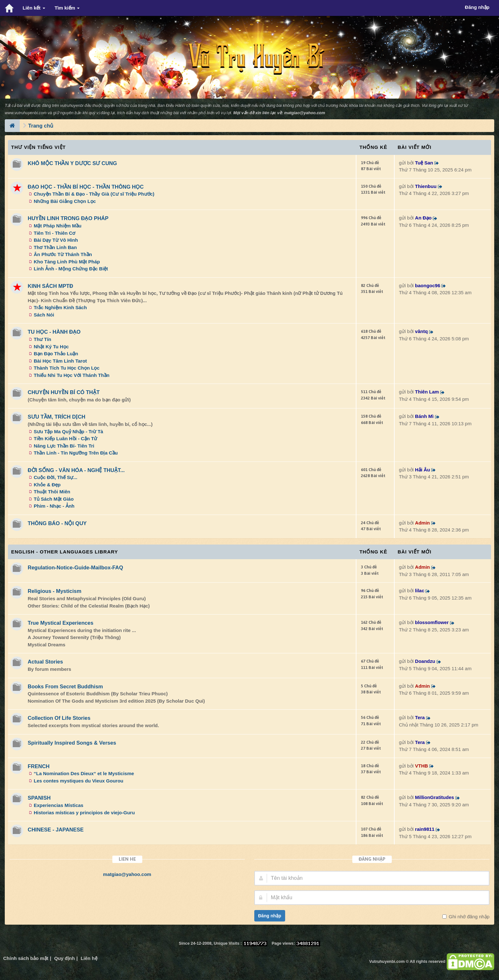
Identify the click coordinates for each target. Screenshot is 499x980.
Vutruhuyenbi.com (387, 961)
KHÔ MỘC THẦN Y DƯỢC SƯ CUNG (72, 163)
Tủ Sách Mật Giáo (54, 499)
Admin (422, 523)
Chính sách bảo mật (26, 958)
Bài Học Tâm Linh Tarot (60, 361)
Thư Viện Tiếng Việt (39, 147)
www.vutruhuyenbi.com (26, 113)
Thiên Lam (427, 392)
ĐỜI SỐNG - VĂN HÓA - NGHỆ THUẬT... (76, 470)
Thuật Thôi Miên (52, 492)
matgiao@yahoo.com (305, 113)
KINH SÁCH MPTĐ (50, 286)
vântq (421, 331)
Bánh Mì (424, 416)
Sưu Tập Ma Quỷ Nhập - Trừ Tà (68, 431)
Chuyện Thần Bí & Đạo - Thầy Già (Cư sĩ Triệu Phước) (94, 194)
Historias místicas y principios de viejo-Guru (84, 813)
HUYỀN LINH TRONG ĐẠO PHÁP (68, 218)
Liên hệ (89, 958)
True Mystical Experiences (60, 623)
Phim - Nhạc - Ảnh (54, 506)
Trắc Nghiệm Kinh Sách (60, 307)
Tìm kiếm (67, 8)
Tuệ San (424, 163)
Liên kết (34, 8)
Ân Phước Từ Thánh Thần (63, 254)
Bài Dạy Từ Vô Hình (56, 240)
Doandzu (425, 661)
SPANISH (39, 798)
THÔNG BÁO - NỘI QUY (57, 523)
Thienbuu (426, 186)
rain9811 (425, 829)
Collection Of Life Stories (59, 718)
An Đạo (423, 218)
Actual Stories (45, 662)
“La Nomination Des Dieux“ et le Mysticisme (84, 773)
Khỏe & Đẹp (47, 485)
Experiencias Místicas (59, 805)
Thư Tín (42, 339)
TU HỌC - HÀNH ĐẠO (54, 332)
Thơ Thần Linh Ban (55, 247)
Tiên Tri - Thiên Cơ (54, 233)
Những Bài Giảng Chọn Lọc (65, 201)
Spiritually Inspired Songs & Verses (72, 743)
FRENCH (39, 766)
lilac (420, 591)
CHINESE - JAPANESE (56, 830)
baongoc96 (428, 285)
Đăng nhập (270, 916)
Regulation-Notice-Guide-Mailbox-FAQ (75, 567)
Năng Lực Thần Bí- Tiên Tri (64, 446)
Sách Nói (44, 315)
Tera (420, 717)
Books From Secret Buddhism (65, 686)
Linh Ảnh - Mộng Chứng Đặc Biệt (71, 269)
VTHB (422, 766)
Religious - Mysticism (55, 591)
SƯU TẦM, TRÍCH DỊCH (56, 417)
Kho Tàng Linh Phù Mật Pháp (67, 262)
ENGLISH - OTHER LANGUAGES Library (65, 552)
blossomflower (432, 622)
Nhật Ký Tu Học (51, 347)
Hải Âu (422, 470)
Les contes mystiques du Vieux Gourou (78, 781)
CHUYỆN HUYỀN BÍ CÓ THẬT (64, 392)
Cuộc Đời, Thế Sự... (56, 477)
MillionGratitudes (435, 797)
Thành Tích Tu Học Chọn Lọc (67, 368)
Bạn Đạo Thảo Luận (56, 354)
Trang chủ (41, 126)
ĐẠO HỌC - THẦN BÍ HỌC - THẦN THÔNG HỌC (86, 187)
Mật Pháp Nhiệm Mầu (58, 226)
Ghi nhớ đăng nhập (468, 917)
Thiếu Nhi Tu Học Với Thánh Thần (72, 375)
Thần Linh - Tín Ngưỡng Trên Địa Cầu (76, 453)
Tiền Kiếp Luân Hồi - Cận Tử (65, 438)
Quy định (64, 958)
